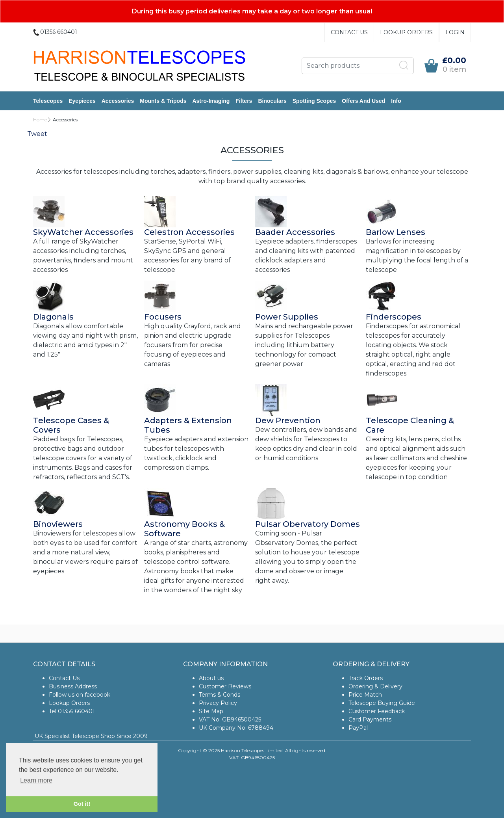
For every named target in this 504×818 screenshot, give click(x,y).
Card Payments (370, 719)
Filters (244, 101)
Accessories (118, 101)
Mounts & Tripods (163, 101)
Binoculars (272, 101)
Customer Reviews (225, 686)
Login (455, 32)
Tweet (37, 134)
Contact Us (349, 32)
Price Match (365, 695)
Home (40, 120)
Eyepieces (82, 101)
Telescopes (48, 101)
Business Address (73, 686)
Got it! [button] (82, 804)
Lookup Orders (406, 32)
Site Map (211, 711)
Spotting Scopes (314, 101)
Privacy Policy (218, 703)
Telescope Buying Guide (382, 703)
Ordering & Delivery (375, 686)
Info (396, 101)
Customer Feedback (377, 711)
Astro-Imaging (211, 101)
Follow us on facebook (80, 695)
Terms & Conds (220, 695)
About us (211, 678)
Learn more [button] (36, 780)
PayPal (358, 728)
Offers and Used (363, 101)
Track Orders (366, 678)
